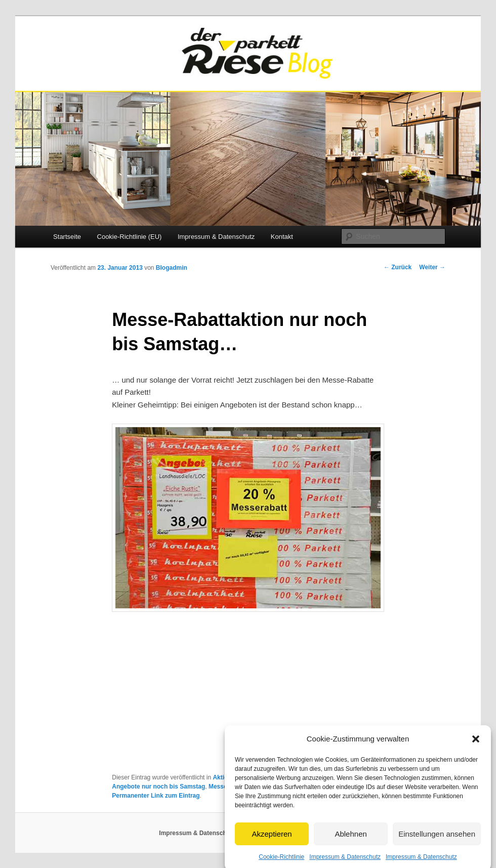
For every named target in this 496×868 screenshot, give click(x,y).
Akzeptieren (272, 838)
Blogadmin (172, 268)
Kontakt (282, 237)
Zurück (398, 267)
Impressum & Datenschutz (345, 862)
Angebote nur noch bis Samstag (158, 787)
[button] (476, 744)
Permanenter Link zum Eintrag (156, 796)
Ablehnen (350, 838)
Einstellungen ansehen (437, 838)
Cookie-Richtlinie (281, 862)
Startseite (67, 237)
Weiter (432, 267)
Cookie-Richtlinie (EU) (130, 237)
